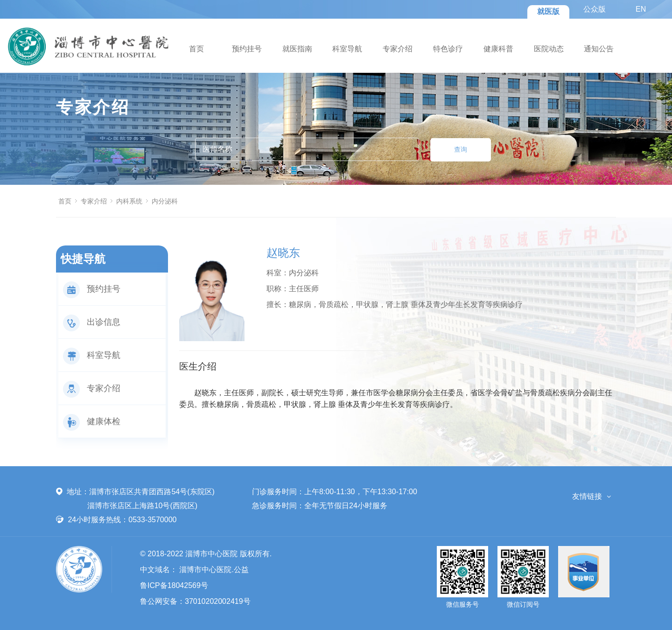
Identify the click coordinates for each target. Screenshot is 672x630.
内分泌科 (165, 201)
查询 (461, 149)
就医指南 (297, 49)
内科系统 (129, 201)
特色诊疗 (448, 49)
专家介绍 (398, 49)
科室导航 (347, 49)
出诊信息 (92, 322)
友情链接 (587, 496)
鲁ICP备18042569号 (174, 585)
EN (641, 9)
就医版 (548, 11)
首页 (196, 49)
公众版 (595, 9)
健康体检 (92, 421)
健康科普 (498, 49)
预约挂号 (247, 49)
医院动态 (549, 49)
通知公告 (599, 49)
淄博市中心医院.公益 (214, 570)
